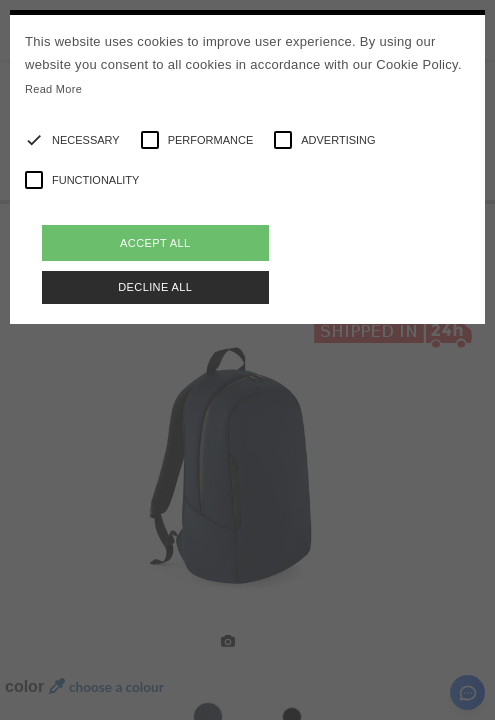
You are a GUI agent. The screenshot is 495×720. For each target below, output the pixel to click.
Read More (53, 89)
